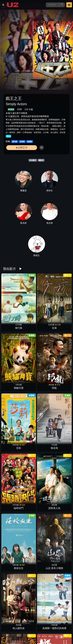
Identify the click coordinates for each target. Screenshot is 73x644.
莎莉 (11, 324)
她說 (28, 578)
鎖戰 (28, 521)
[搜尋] (53, 5)
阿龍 (62, 296)
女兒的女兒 (45, 437)
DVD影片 (33, 160)
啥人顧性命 (45, 352)
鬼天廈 (45, 606)
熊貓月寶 (45, 296)
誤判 (11, 465)
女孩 (28, 296)
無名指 (28, 324)
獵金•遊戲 (45, 409)
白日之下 (45, 550)
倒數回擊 (62, 521)
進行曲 (11, 296)
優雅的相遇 (28, 493)
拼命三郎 (28, 381)
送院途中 (11, 409)
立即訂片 (22, 148)
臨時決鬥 (45, 324)
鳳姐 (28, 465)
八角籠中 (28, 606)
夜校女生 (11, 352)
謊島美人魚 (62, 324)
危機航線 (45, 521)
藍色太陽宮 (11, 437)
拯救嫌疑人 (62, 606)
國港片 (41, 160)
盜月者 (28, 634)
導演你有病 (62, 465)
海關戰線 (45, 578)
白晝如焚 (62, 578)
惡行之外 (62, 409)
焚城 (11, 521)
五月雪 (11, 550)
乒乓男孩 (62, 437)
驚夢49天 (62, 493)
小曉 (11, 606)
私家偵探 (11, 381)
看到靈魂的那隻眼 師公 (11, 574)
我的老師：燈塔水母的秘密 (28, 405)
